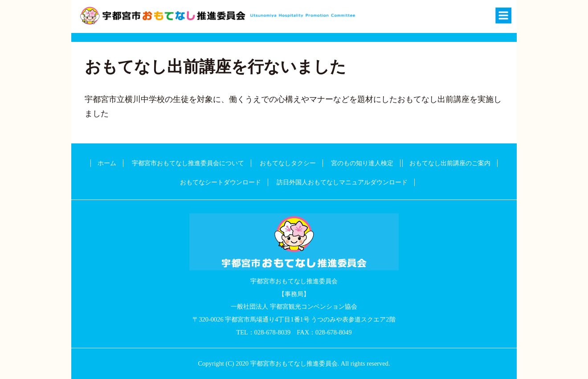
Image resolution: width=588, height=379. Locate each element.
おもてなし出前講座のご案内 (450, 163)
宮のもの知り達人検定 (362, 163)
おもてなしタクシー (288, 163)
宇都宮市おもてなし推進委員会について (188, 163)
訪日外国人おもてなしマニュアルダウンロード (342, 182)
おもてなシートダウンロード (220, 182)
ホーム (107, 163)
